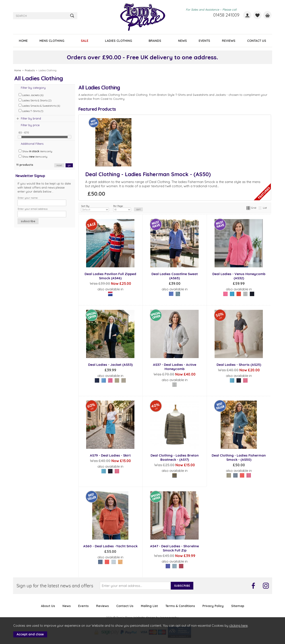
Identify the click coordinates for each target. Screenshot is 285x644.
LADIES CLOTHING (118, 41)
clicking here (238, 626)
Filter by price (30, 125)
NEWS (182, 41)
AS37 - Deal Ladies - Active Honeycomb (175, 367)
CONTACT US (257, 41)
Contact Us (125, 606)
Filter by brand (31, 118)
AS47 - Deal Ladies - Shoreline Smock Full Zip (174, 548)
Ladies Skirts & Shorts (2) (35, 100)
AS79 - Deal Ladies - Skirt (110, 455)
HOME (23, 41)
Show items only (35, 151)
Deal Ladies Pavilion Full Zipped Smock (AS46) (110, 276)
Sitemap (238, 606)
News (67, 606)
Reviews (102, 606)
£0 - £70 (24, 132)
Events (83, 606)
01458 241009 (226, 15)
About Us (48, 606)
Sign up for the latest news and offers (55, 586)
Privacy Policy (213, 606)
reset (59, 165)
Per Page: (122, 208)
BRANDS (155, 41)
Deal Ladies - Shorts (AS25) (239, 365)
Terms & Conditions (180, 606)
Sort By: (95, 208)
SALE (85, 41)
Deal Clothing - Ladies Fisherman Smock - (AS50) (148, 174)
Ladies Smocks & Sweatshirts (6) (39, 106)
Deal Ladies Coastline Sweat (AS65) (175, 276)
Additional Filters (32, 144)
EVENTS (204, 41)
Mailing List (149, 606)
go (69, 165)
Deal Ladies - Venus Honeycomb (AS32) (239, 276)
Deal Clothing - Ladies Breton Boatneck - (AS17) (175, 457)
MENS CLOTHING (52, 41)
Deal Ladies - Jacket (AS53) (110, 365)
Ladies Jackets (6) (31, 95)
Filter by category (33, 88)
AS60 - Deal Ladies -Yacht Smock (110, 546)
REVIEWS (229, 41)
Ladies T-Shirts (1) (31, 111)
